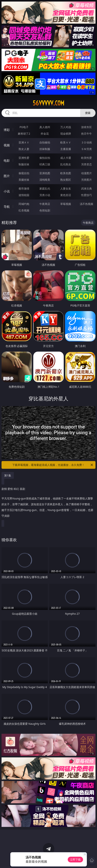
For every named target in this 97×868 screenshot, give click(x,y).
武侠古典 (86, 188)
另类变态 (86, 164)
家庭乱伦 (45, 188)
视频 (7, 145)
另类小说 (45, 195)
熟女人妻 (24, 149)
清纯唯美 (45, 180)
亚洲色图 (45, 173)
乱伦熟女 (66, 164)
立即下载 (75, 859)
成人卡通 (66, 158)
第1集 (8, 475)
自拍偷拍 (45, 142)
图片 (7, 176)
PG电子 (24, 127)
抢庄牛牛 (86, 134)
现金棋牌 (66, 134)
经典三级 (45, 164)
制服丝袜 (24, 164)
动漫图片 (86, 173)
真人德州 (45, 127)
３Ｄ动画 (86, 142)
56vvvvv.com (48, 103)
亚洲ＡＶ (24, 142)
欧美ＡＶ (66, 142)
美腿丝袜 (24, 180)
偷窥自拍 (24, 173)
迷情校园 (24, 195)
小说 (7, 191)
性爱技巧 (86, 195)
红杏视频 (24, 210)
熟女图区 (66, 180)
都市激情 (24, 188)
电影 (7, 161)
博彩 (7, 130)
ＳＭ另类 (86, 149)
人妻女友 (66, 188)
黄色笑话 (66, 195)
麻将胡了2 (24, 134)
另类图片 (86, 180)
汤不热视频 (86, 204)
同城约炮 (24, 204)
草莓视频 (66, 204)
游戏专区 (86, 127)
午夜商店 (45, 204)
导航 (7, 207)
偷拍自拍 (45, 158)
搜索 (88, 113)
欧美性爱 (86, 158)
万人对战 (66, 127)
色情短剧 (45, 210)
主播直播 (66, 149)
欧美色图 (66, 173)
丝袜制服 (45, 149)
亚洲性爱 (24, 158)
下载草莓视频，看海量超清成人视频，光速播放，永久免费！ (53, 465)
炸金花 (45, 134)
